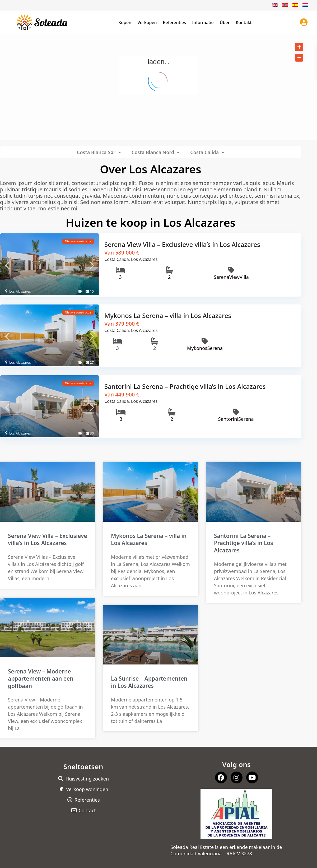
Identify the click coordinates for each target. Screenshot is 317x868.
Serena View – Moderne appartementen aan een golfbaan (41, 675)
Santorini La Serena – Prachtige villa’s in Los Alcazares (185, 384)
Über (225, 22)
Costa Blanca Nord (156, 152)
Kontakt (244, 22)
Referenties (174, 22)
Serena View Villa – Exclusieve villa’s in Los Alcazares (182, 244)
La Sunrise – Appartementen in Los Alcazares (149, 679)
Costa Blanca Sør (99, 152)
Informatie (203, 22)
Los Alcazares (20, 291)
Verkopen (147, 22)
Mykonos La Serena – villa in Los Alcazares (168, 314)
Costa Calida (207, 152)
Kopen (125, 22)
